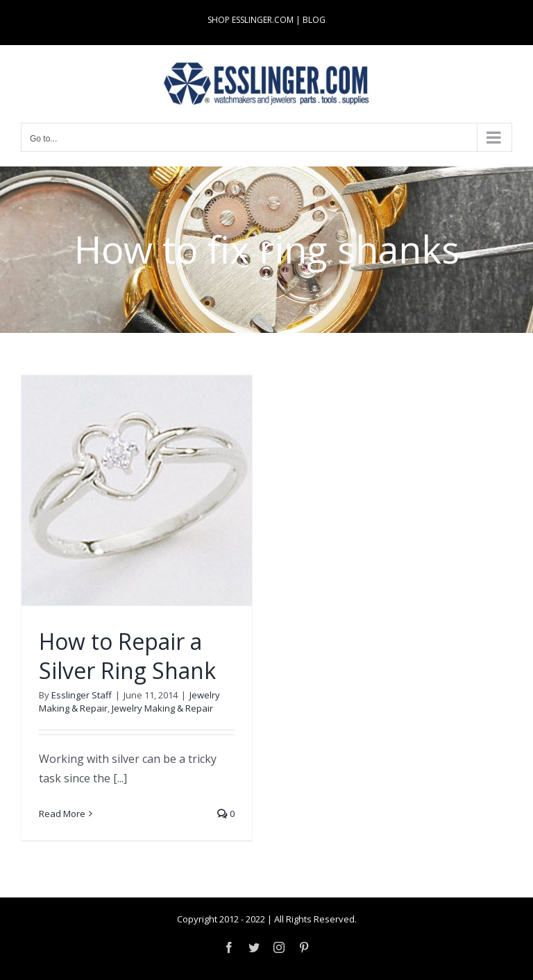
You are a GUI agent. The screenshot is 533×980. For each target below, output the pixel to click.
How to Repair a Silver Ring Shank (127, 656)
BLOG (314, 20)
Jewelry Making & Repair (162, 708)
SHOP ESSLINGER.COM (251, 20)
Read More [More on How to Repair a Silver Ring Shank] (62, 814)
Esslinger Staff (82, 695)
